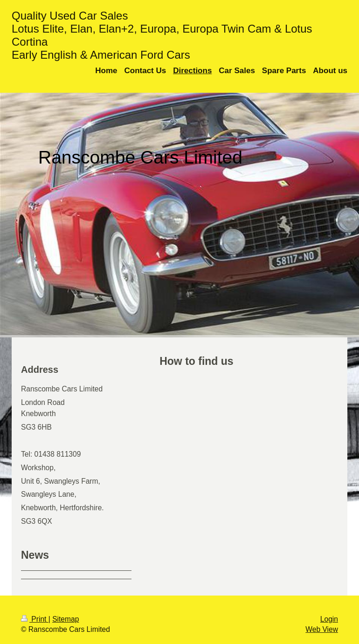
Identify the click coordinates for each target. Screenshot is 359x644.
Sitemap (66, 619)
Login (329, 619)
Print (35, 619)
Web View (322, 629)
